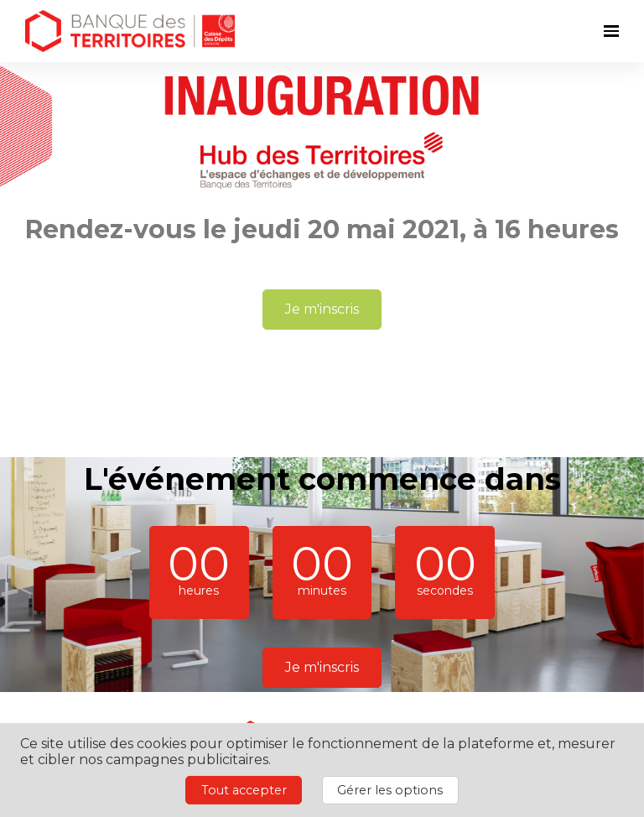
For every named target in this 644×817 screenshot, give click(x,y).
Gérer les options (390, 790)
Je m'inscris (322, 309)
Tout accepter (244, 790)
